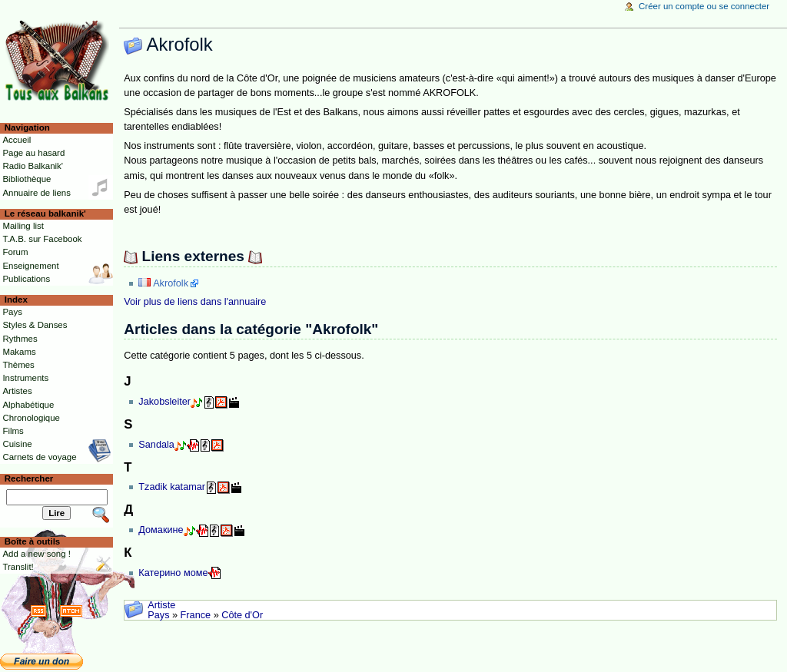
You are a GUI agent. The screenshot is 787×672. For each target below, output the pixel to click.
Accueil (17, 140)
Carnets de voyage (39, 457)
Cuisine (17, 444)
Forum (15, 252)
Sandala (156, 445)
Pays (158, 615)
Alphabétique (28, 405)
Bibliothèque (27, 179)
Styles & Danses (35, 325)
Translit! (18, 567)
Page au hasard (33, 153)
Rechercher (29, 478)
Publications (26, 279)
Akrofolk (171, 283)
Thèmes (18, 365)
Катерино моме (173, 573)
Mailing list (23, 226)
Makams (19, 352)
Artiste (161, 605)
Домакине (161, 530)
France (196, 615)
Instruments (25, 378)
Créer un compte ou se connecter (704, 6)
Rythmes (20, 339)
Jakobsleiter (164, 402)
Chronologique (31, 418)
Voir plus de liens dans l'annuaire (195, 302)
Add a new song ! (37, 554)
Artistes (17, 391)
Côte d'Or (242, 615)
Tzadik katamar (172, 487)
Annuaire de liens (37, 193)
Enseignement (30, 266)
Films (13, 431)
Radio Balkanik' (33, 166)
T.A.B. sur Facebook (42, 239)
